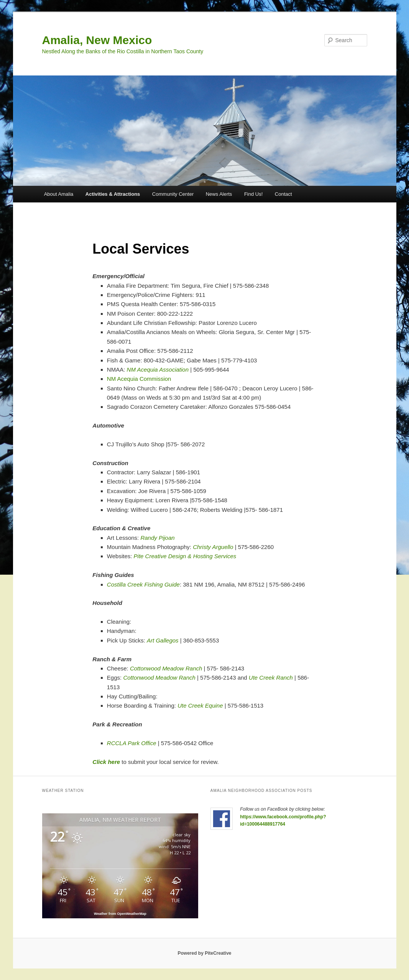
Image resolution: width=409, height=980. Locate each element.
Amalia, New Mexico (97, 40)
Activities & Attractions (113, 194)
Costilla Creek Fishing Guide (143, 584)
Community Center (173, 194)
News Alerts (219, 194)
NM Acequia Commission (139, 379)
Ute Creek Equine (200, 706)
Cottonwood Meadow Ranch (166, 668)
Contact (283, 194)
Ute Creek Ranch (271, 678)
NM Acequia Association (158, 370)
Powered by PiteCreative (204, 953)
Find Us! (253, 194)
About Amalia (59, 194)
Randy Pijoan (157, 538)
